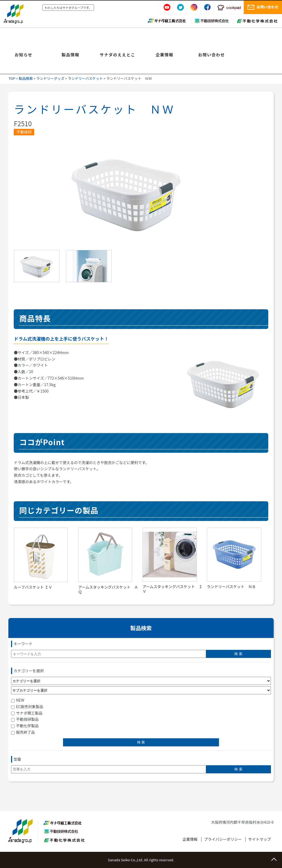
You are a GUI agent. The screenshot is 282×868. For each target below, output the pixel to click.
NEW (18, 700)
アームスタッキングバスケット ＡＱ (108, 589)
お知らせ (23, 55)
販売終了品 (23, 732)
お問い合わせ (212, 55)
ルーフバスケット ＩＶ (33, 587)
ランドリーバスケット (85, 78)
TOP (12, 78)
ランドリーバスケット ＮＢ (231, 586)
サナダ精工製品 (27, 713)
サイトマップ (260, 839)
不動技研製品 (25, 719)
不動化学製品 (25, 726)
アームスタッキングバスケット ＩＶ (172, 589)
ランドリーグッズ (50, 78)
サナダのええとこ (117, 55)
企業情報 (165, 55)
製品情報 (71, 55)
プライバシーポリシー (223, 839)
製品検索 (26, 78)
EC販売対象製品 (27, 706)
